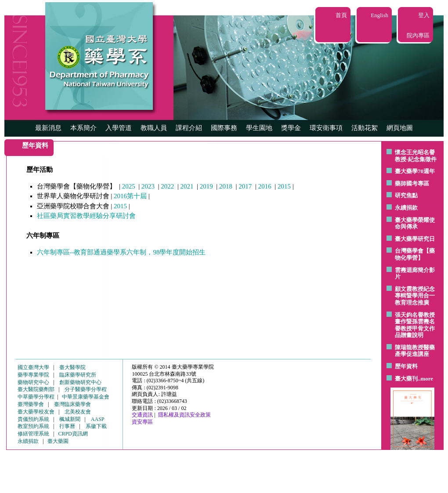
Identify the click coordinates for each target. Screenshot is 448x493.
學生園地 (259, 128)
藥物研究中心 (33, 382)
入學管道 (119, 128)
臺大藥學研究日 (415, 239)
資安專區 (142, 422)
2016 (265, 186)
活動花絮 (365, 128)
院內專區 (418, 35)
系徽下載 (96, 426)
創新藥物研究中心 (80, 382)
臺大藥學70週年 (415, 171)
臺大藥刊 (406, 379)
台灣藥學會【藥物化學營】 (415, 254)
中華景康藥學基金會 (86, 397)
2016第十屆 (130, 196)
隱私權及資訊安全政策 (184, 415)
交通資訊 (142, 415)
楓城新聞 (70, 419)
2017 (245, 186)
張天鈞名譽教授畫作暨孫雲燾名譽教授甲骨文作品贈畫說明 (415, 325)
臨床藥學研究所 (78, 375)
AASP (98, 419)
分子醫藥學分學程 (86, 389)
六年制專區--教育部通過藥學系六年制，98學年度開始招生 (121, 252)
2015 (284, 186)
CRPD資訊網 (73, 434)
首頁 (341, 15)
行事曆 (67, 426)
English (379, 15)
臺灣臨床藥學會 (72, 404)
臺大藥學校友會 (36, 412)
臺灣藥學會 (31, 404)
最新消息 (48, 128)
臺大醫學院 (72, 367)
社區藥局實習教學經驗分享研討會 (86, 216)
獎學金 (291, 128)
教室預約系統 (33, 426)
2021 (187, 186)
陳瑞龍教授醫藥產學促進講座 (415, 351)
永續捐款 (406, 208)
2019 (206, 186)
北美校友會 (78, 412)
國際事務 (224, 128)
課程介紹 (189, 128)
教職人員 (154, 128)
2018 (226, 186)
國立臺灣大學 (33, 367)
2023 (148, 186)
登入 (424, 15)
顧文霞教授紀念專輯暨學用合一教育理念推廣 (415, 296)
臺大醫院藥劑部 (36, 389)
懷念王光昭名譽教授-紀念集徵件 (416, 156)
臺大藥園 (58, 441)
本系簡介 (83, 128)
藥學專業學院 (33, 375)
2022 (167, 186)
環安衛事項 (326, 128)
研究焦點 (406, 195)
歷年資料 (406, 366)
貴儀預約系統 (33, 419)
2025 (129, 186)
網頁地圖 (400, 128)
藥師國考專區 (412, 183)
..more (425, 379)
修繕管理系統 (33, 434)
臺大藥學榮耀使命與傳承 (415, 223)
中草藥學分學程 (36, 397)
